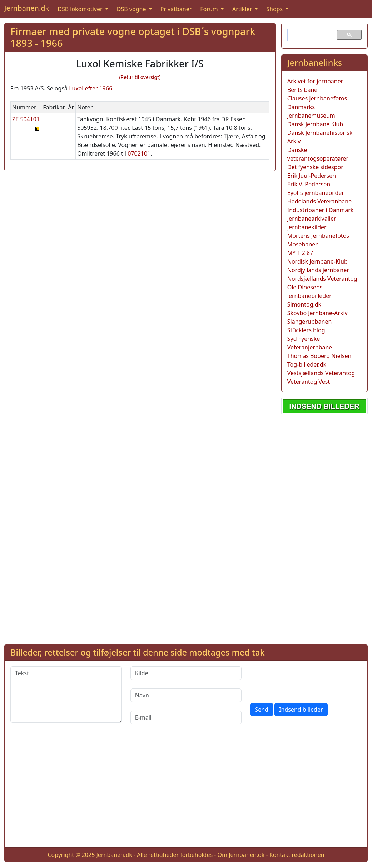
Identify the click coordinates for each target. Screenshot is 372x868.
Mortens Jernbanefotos (318, 236)
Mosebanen (303, 244)
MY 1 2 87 (300, 253)
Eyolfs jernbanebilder (316, 193)
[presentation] (304, 680)
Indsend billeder (301, 710)
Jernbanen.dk (27, 8)
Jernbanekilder (307, 227)
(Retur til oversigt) (140, 77)
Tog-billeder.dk (307, 364)
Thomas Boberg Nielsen (319, 356)
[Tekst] (66, 695)
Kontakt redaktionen (297, 855)
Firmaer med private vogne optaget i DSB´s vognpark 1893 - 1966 (133, 37)
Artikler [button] (243, 9)
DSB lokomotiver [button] (81, 9)
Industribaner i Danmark (321, 210)
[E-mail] (186, 717)
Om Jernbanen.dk (241, 855)
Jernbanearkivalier (312, 219)
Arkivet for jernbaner (315, 81)
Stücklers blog (306, 330)
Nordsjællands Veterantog (322, 279)
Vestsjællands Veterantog (321, 373)
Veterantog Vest (309, 382)
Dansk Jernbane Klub (315, 124)
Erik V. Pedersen (309, 184)
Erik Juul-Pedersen (312, 176)
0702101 (139, 153)
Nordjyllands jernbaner (318, 270)
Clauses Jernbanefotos (317, 98)
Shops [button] (275, 9)
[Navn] (186, 695)
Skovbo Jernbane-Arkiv (318, 313)
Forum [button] (210, 9)
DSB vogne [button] (132, 9)
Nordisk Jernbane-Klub (318, 261)
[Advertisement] (324, 528)
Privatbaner (176, 9)
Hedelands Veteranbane (319, 201)
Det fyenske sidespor (315, 167)
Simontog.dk (304, 304)
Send (262, 710)
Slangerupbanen (310, 322)
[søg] (309, 35)
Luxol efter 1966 (91, 88)
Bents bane (302, 90)
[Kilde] (186, 673)
